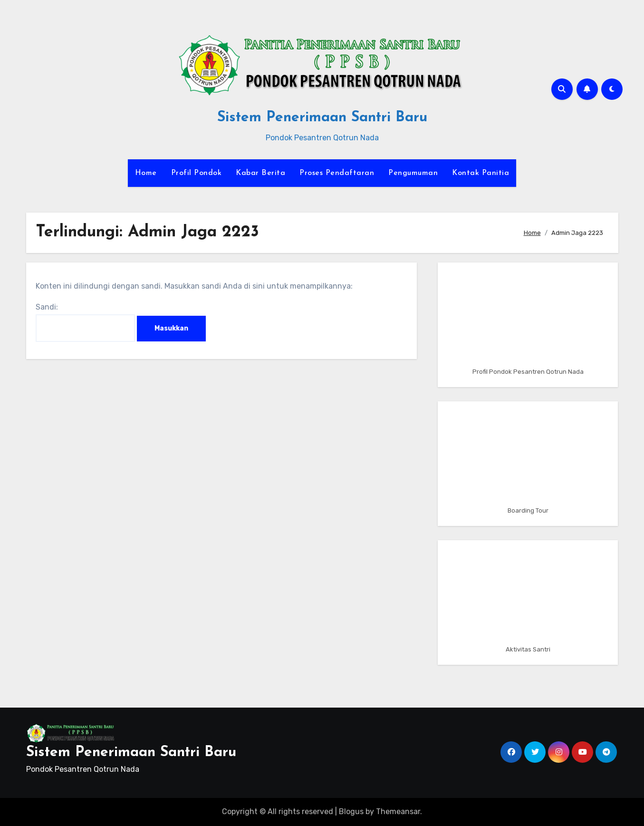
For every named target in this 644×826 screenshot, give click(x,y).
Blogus (351, 811)
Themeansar (398, 811)
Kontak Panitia (481, 173)
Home (146, 173)
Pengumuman (413, 173)
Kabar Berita (260, 173)
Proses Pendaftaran (337, 173)
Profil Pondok (197, 173)
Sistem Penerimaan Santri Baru (322, 118)
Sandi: (85, 322)
